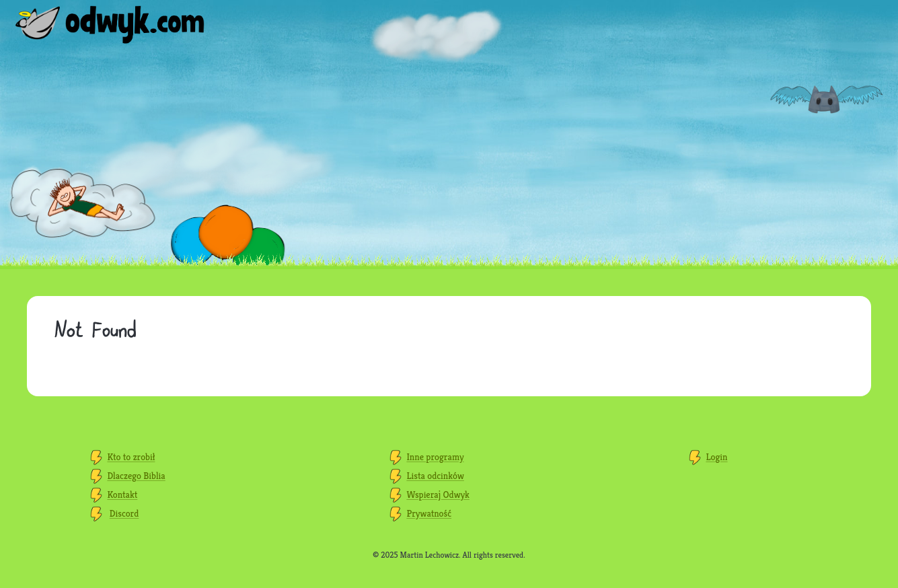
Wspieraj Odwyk (438, 494)
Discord (124, 513)
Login (716, 457)
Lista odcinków (435, 476)
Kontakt (122, 494)
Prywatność (429, 513)
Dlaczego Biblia (136, 476)
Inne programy (435, 457)
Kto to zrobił (131, 457)
